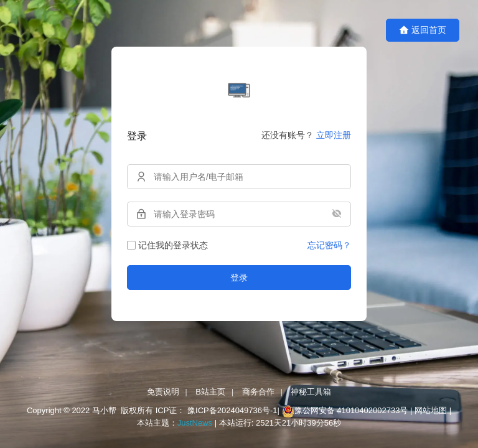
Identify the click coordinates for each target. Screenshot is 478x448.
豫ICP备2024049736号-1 (232, 411)
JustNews (196, 423)
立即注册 (334, 135)
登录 (239, 278)
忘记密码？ (329, 245)
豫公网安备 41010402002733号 (352, 411)
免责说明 (163, 392)
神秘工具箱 (311, 392)
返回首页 (423, 30)
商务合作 (258, 392)
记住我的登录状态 (167, 245)
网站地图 (431, 411)
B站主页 (210, 392)
